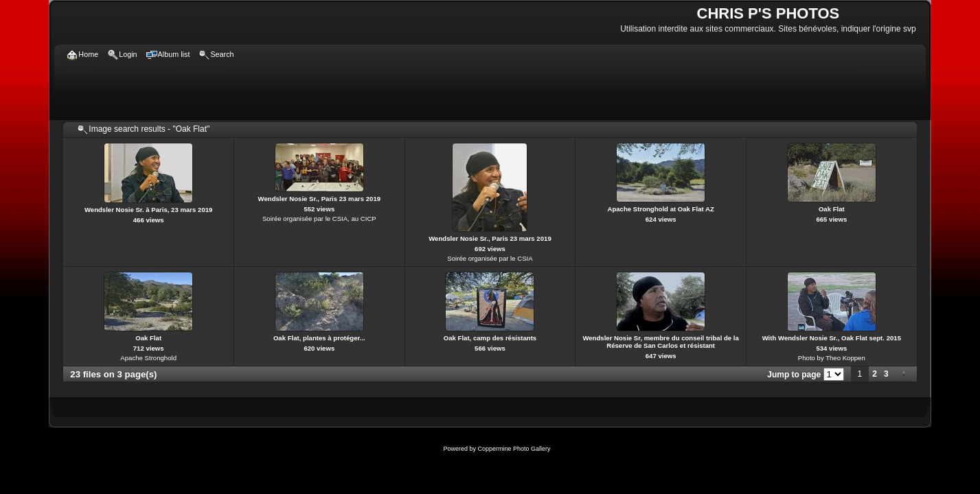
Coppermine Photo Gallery (514, 449)
